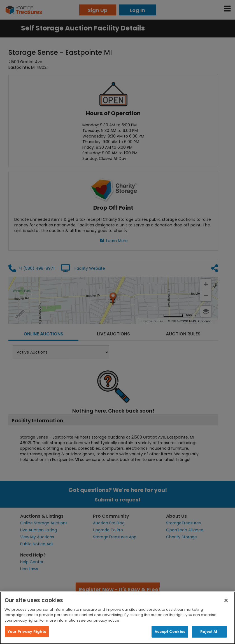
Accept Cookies (170, 632)
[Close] (226, 600)
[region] (117, 618)
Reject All (209, 632)
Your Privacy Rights (27, 632)
